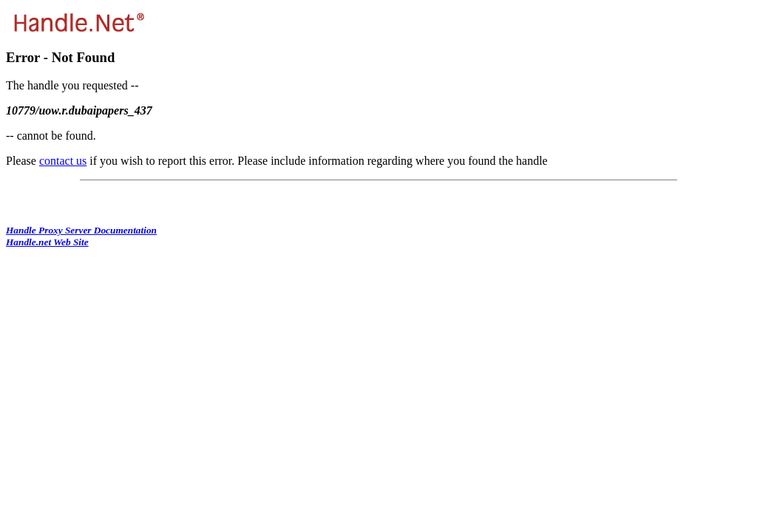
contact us (63, 161)
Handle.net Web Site (47, 242)
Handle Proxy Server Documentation (81, 230)
